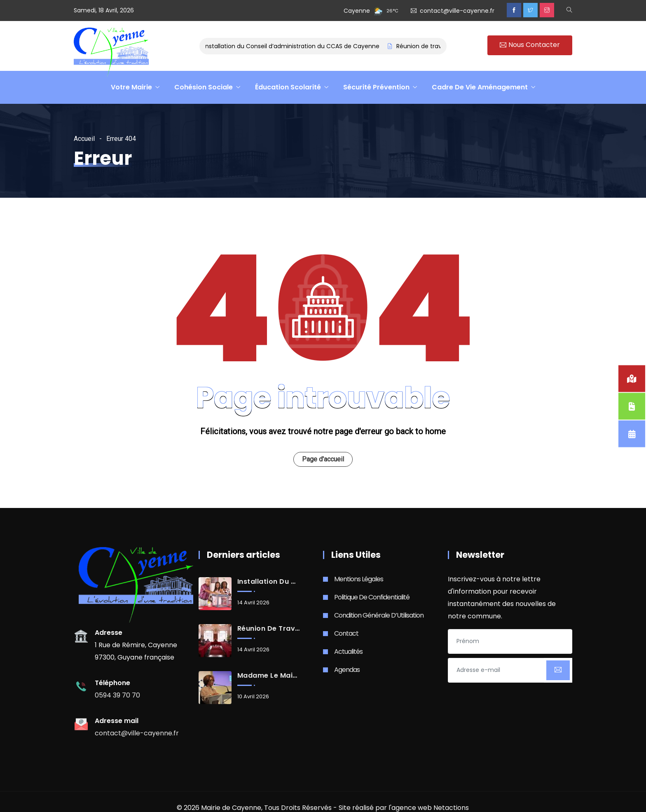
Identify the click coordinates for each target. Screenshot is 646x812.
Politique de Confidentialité (372, 597)
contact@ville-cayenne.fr (457, 11)
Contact (346, 633)
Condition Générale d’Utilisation (379, 615)
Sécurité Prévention (376, 87)
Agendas (347, 670)
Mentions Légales (359, 579)
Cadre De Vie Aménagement (480, 87)
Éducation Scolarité (288, 87)
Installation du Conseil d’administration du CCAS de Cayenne (294, 46)
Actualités (348, 652)
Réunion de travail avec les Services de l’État (269, 629)
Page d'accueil (323, 459)
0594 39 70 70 (117, 695)
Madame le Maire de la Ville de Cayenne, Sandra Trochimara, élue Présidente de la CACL (269, 676)
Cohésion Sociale (204, 87)
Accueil (84, 139)
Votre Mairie (131, 87)
